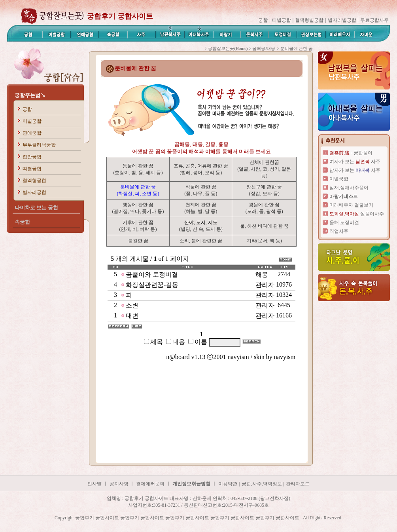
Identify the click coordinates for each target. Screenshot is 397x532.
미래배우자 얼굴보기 (351, 205)
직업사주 (339, 231)
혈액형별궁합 (309, 20)
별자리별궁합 (342, 20)
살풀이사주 (357, 214)
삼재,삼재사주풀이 (349, 188)
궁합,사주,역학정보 (262, 484)
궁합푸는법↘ (30, 95)
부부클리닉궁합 (39, 145)
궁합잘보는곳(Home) (228, 48)
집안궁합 (32, 157)
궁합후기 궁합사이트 (120, 16)
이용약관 (228, 484)
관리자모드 (298, 484)
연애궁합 (32, 133)
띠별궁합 (282, 20)
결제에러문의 (150, 484)
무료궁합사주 (374, 20)
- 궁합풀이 (351, 153)
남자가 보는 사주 (355, 170)
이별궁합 (32, 121)
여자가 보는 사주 (355, 161)
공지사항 (120, 484)
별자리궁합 (34, 192)
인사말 (95, 484)
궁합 (263, 20)
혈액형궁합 (34, 180)
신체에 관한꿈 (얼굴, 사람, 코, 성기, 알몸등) (264, 169)
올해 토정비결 (344, 222)
